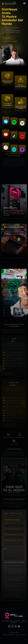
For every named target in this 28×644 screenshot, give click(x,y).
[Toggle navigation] (24, 3)
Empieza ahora (8, 38)
